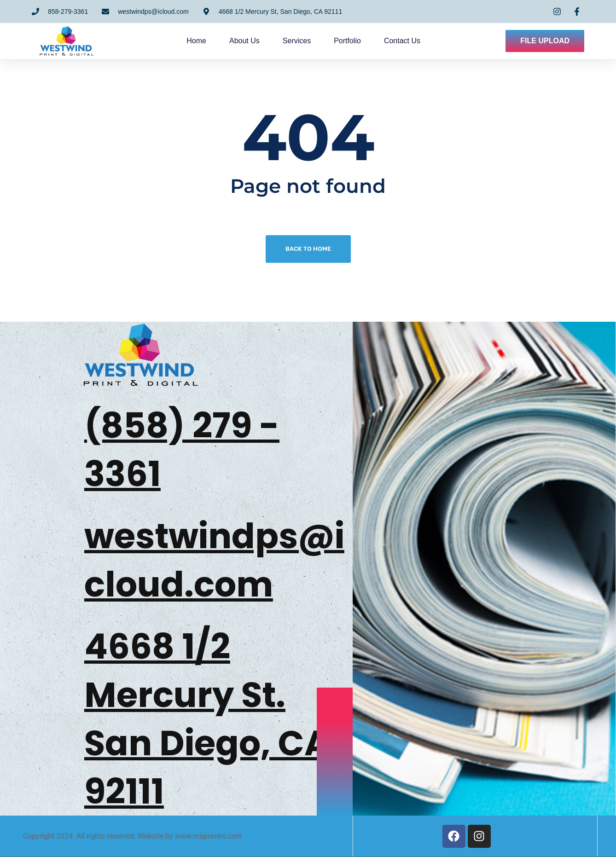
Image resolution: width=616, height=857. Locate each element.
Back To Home (308, 249)
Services (297, 41)
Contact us (402, 41)
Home (196, 41)
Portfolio (347, 41)
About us (244, 41)
